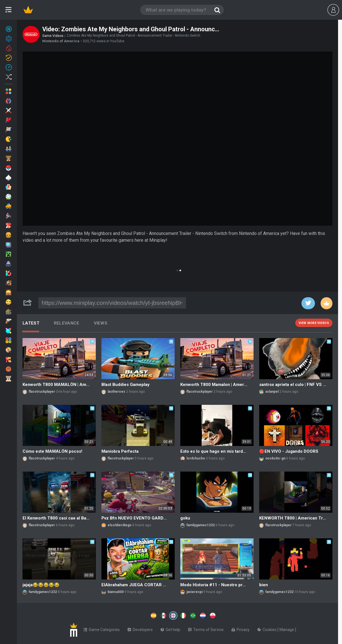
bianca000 (116, 592)
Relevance (67, 323)
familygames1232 (201, 525)
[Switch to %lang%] (122, 615)
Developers (140, 629)
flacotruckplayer (42, 392)
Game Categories (102, 629)
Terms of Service (206, 629)
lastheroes (116, 392)
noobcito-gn (275, 458)
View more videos (314, 323)
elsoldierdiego (120, 525)
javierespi (195, 592)
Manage (287, 629)
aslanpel (272, 392)
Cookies (267, 629)
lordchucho (196, 458)
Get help (170, 629)
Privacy (241, 629)
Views (101, 323)
